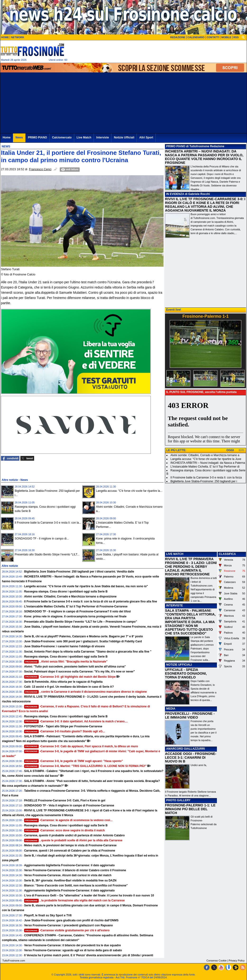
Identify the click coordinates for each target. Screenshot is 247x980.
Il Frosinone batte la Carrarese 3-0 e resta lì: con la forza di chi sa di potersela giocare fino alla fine (91, 601)
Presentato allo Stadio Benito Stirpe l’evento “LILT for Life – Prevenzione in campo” (81, 622)
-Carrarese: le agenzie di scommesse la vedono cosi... (68, 820)
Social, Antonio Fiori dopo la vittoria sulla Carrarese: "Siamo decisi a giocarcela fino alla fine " (88, 652)
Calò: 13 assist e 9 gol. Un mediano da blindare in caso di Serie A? (69, 687)
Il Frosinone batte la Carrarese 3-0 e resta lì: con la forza (206, 478)
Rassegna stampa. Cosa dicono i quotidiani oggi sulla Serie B (66, 592)
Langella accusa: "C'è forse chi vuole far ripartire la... (129, 491)
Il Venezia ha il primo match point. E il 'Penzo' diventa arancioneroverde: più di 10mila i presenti (89, 955)
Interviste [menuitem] (103, 137)
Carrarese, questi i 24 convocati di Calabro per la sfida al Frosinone (70, 851)
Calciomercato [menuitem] (62, 137)
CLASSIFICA (227, 554)
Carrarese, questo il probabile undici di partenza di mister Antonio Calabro (74, 835)
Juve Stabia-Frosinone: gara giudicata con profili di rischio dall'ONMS (71, 920)
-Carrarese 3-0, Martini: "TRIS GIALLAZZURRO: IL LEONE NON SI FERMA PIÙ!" (85, 766)
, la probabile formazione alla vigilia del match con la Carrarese (74, 900)
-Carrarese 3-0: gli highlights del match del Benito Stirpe (70, 677)
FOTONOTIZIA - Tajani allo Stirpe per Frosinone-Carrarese (63, 726)
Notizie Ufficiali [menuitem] (124, 137)
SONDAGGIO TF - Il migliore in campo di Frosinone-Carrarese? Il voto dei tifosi (78, 611)
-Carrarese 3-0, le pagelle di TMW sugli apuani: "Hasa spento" (74, 761)
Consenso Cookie (217, 961)
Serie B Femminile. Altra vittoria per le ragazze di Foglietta (63, 682)
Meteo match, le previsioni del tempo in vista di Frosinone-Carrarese (70, 845)
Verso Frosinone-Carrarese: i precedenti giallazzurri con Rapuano (69, 925)
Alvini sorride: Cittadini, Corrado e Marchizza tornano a (205, 455)
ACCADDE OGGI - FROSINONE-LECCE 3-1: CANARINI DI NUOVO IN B (191, 757)
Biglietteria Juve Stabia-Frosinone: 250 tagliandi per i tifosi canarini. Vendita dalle (79, 572)
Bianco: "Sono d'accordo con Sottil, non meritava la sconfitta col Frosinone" (76, 885)
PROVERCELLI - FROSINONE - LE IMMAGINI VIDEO (190, 715)
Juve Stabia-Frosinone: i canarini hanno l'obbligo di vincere (64, 646)
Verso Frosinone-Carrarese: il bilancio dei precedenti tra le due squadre (73, 945)
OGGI (230, 450)
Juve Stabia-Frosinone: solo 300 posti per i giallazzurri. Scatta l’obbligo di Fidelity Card (83, 641)
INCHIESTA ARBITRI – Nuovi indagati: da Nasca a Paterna (208, 463)
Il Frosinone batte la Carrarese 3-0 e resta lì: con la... (48, 523)
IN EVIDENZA (175, 194)
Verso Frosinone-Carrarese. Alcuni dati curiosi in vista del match (68, 875)
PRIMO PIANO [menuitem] (38, 137)
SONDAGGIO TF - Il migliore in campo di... (42, 539)
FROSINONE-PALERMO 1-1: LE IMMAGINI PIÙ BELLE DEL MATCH (190, 809)
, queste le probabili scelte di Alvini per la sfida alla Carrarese (73, 840)
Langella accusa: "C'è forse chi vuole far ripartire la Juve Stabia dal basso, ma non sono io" (86, 586)
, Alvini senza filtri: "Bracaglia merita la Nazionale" (66, 662)
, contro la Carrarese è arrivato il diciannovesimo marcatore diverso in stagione (86, 692)
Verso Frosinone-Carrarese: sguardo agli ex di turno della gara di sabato (73, 950)
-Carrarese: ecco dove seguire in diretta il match (64, 830)
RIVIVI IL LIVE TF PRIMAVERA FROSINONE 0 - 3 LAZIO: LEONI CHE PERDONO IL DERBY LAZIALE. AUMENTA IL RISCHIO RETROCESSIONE (191, 567)
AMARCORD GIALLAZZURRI (185, 749)
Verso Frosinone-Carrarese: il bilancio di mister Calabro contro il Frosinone (75, 870)
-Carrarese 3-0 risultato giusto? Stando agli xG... (65, 731)
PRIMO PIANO (176, 146)
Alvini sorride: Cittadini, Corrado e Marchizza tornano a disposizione (70, 597)
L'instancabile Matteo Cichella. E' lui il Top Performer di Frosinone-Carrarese (76, 606)
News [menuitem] (19, 137)
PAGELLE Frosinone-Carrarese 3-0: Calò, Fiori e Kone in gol (65, 800)
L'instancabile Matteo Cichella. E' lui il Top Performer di (205, 467)
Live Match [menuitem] (84, 137)
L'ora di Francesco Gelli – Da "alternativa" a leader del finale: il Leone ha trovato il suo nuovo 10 (89, 895)
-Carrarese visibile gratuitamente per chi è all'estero (67, 930)
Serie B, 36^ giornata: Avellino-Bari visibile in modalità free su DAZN (70, 881)
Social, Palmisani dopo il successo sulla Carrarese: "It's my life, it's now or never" (80, 672)
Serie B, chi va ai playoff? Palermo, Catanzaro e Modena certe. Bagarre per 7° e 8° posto (84, 636)
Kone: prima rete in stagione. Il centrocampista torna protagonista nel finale (75, 616)
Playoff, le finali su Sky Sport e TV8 (48, 915)
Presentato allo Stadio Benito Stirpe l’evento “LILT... (47, 554)
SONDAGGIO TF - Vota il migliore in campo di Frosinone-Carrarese (69, 805)
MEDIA (171, 709)
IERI (241, 450)
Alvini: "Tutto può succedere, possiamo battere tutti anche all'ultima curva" (75, 667)
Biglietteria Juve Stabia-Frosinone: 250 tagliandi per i (204, 481)
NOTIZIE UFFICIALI (179, 665)
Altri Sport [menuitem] (146, 137)
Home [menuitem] (7, 137)
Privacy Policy (237, 961)
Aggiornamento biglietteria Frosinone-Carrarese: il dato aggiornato (69, 865)
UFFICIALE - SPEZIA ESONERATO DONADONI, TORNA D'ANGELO (186, 673)
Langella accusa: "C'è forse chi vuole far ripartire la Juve (206, 459)
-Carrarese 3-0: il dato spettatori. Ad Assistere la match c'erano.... (76, 721)
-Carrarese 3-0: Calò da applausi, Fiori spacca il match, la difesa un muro (81, 746)
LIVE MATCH (175, 554)
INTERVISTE (174, 606)
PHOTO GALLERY (178, 800)
